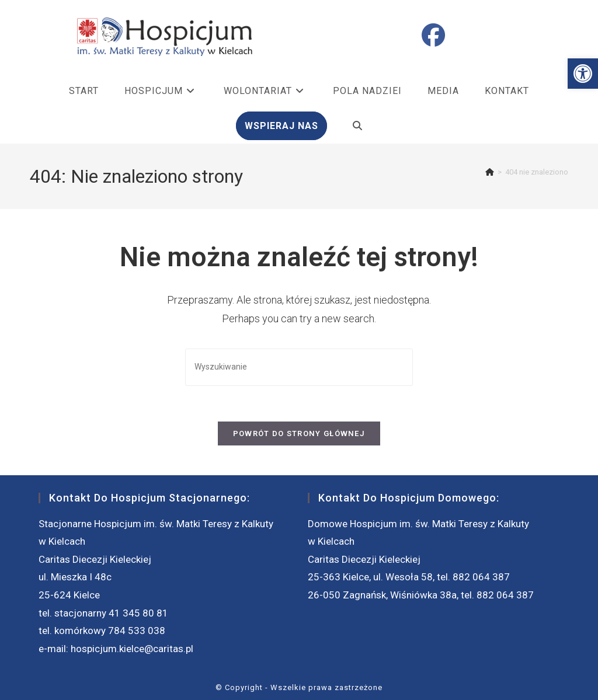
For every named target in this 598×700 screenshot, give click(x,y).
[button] (583, 74)
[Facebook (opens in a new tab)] (433, 36)
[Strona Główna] (490, 172)
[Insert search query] (299, 367)
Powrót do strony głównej (299, 433)
